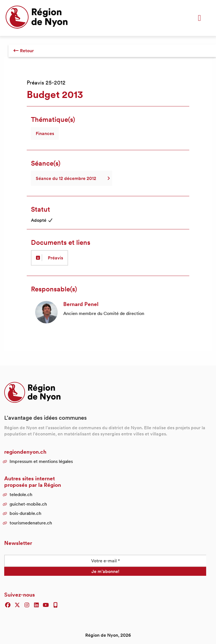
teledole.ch (21, 494)
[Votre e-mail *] (105, 561)
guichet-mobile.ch (28, 504)
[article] (108, 312)
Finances (45, 133)
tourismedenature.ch (31, 523)
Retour (23, 51)
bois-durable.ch (25, 513)
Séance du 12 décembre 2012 (72, 178)
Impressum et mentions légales (41, 461)
